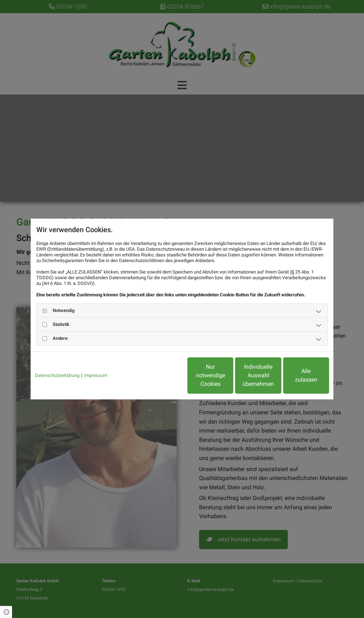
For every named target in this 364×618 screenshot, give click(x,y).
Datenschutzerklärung (57, 375)
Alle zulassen (296, 375)
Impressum (96, 375)
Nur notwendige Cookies (161, 375)
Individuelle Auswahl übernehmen (228, 375)
